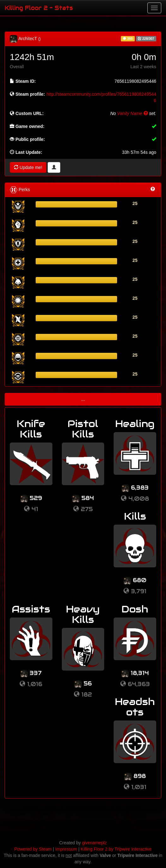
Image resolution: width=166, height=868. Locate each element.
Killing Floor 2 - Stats (39, 8)
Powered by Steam (33, 849)
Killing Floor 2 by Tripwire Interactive (116, 849)
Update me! (28, 167)
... (83, 399)
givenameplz (95, 843)
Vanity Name (133, 113)
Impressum (66, 849)
